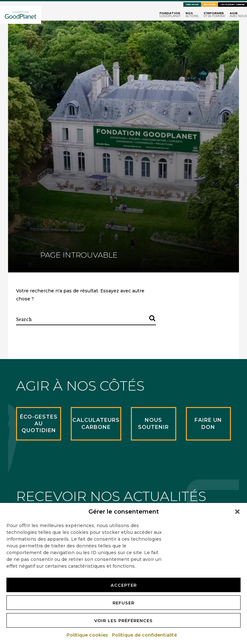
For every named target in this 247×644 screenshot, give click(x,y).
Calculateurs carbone (233, 5)
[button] (237, 512)
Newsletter (210, 5)
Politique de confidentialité (145, 635)
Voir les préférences (123, 620)
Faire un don (192, 5)
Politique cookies (88, 635)
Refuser (123, 603)
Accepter (124, 585)
